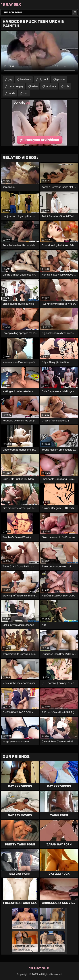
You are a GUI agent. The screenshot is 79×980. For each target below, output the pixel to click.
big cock (44, 79)
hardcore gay (16, 86)
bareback (26, 79)
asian (34, 86)
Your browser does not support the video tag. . (39, 53)
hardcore (51, 86)
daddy (11, 93)
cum (26, 93)
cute (67, 86)
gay (10, 79)
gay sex (61, 79)
